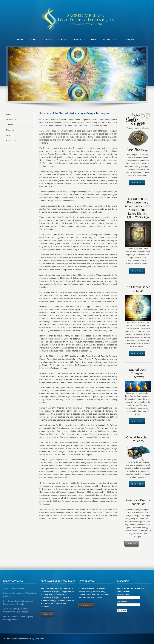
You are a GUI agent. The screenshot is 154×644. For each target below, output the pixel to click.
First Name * (122, 602)
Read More (137, 183)
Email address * (123, 594)
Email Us (132, 544)
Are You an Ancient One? (14, 588)
